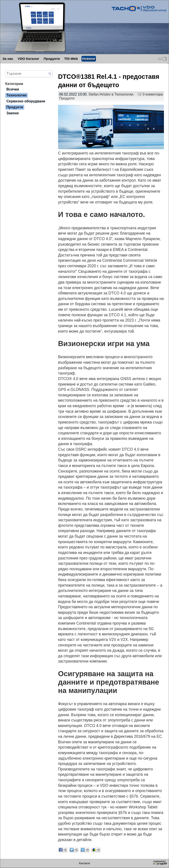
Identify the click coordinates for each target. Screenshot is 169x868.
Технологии (124, 94)
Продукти (52, 59)
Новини (89, 59)
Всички (13, 89)
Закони (13, 113)
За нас (8, 59)
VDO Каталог (28, 59)
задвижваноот (160, 862)
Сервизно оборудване (26, 101)
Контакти (84, 863)
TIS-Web (71, 59)
